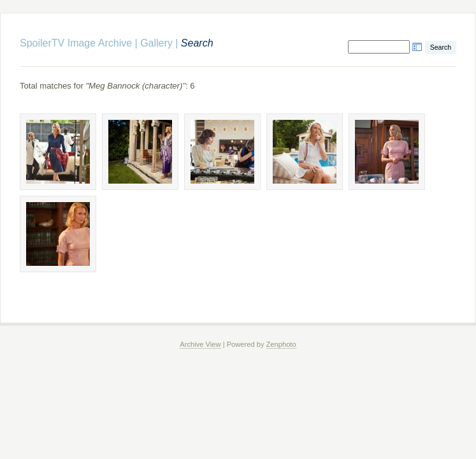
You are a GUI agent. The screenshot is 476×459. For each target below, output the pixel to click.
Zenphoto (281, 344)
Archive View (200, 344)
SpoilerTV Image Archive (76, 43)
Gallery (156, 43)
